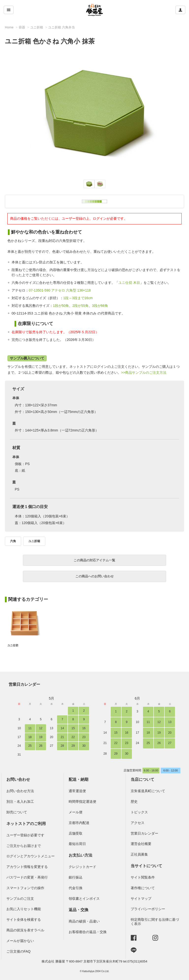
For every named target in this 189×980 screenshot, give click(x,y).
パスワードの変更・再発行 (27, 877)
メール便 (76, 812)
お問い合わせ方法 (20, 791)
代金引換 (76, 888)
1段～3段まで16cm (78, 298)
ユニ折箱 (37, 27)
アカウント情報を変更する (27, 867)
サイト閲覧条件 (143, 877)
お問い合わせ (18, 779)
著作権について (143, 888)
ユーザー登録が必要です (25, 835)
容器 (22, 27)
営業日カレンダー (24, 684)
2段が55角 (80, 306)
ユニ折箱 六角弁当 (62, 27)
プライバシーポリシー (148, 909)
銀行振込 (76, 877)
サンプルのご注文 (20, 899)
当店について (142, 779)
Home (9, 27)
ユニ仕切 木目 (129, 283)
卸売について (17, 812)
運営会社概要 (141, 844)
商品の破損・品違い (84, 921)
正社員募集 (139, 854)
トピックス (139, 812)
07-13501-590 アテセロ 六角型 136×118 (60, 290)
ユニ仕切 (13, 645)
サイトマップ (141, 899)
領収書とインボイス (84, 899)
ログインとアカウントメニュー (31, 856)
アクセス (138, 823)
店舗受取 (76, 833)
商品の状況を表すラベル (25, 930)
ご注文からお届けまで (24, 846)
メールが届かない (20, 941)
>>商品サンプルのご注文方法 (144, 372)
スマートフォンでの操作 (25, 888)
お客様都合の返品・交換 (88, 932)
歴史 (134, 802)
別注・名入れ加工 (20, 802)
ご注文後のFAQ (18, 951)
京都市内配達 (79, 823)
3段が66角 (100, 306)
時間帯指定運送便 (82, 802)
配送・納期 (79, 779)
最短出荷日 (77, 844)
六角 (13, 541)
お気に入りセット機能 (24, 909)
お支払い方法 (80, 855)
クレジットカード (82, 867)
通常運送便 (77, 791)
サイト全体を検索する (24, 920)
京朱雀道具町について (148, 791)
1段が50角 (61, 306)
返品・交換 (79, 910)
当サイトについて (146, 866)
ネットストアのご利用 (26, 824)
